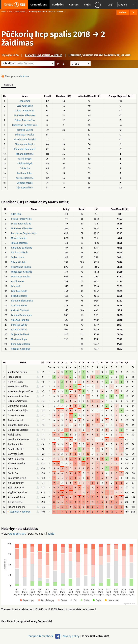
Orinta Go (25, 168)
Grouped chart (17, 534)
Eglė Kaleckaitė (25, 106)
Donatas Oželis (25, 183)
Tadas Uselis (18, 257)
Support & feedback (41, 636)
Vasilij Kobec (25, 159)
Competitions (39, 5)
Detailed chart (37, 534)
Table (51, 534)
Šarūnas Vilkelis (20, 253)
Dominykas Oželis (20, 344)
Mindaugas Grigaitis (22, 272)
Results (9, 85)
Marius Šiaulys (19, 238)
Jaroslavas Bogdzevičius (25, 125)
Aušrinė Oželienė (25, 178)
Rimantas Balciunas (25, 149)
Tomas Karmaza (19, 243)
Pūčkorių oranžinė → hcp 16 (43, 55)
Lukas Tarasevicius (25, 111)
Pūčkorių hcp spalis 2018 (46, 34)
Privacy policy (71, 636)
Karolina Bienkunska (25, 140)
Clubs (87, 5)
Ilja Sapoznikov (25, 188)
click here (24, 76)
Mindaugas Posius (25, 135)
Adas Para (25, 101)
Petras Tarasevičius (25, 120)
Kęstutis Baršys (25, 130)
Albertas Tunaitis (20, 320)
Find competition (17, 12)
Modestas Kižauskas (25, 115)
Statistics (58, 5)
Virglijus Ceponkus (21, 349)
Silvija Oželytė (25, 164)
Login (111, 5)
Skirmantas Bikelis (25, 144)
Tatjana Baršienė (25, 154)
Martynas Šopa (19, 339)
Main (3, 12)
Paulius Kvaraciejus (21, 315)
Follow (123, 13)
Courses (74, 5)
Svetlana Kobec (25, 173)
